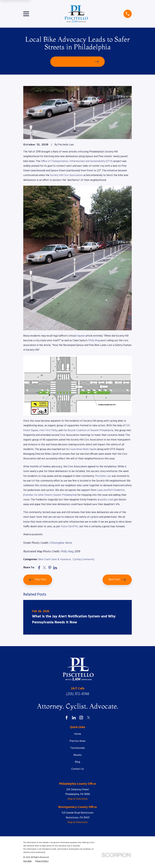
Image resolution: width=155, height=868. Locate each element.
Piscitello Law (103, 476)
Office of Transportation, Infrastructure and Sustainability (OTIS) (77, 161)
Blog (77, 762)
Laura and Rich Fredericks (111, 490)
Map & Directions (78, 799)
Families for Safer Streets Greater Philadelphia (50, 495)
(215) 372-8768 (78, 694)
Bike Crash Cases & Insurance (54, 559)
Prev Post (38, 580)
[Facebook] (67, 718)
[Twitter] (89, 718)
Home (78, 734)
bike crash (108, 500)
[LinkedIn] (74, 718)
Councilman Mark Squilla (83, 449)
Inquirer (81, 336)
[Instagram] (81, 718)
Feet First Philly (48, 430)
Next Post (117, 580)
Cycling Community (84, 559)
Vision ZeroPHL (69, 527)
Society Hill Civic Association (66, 175)
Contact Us (77, 769)
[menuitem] (27, 861)
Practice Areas (77, 741)
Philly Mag (94, 341)
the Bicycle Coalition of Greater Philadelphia (88, 430)
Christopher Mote (61, 543)
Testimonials (77, 748)
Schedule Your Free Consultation (77, 62)
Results (78, 755)
